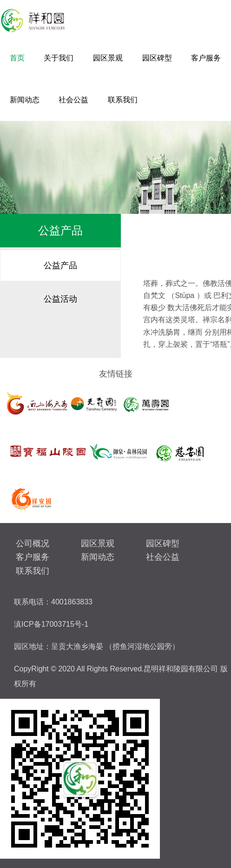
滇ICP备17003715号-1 (51, 624)
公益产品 (60, 265)
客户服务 (206, 58)
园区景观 (108, 58)
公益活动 (60, 299)
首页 (17, 58)
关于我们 (59, 58)
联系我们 (123, 100)
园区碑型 (157, 58)
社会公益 (73, 100)
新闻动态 (25, 100)
